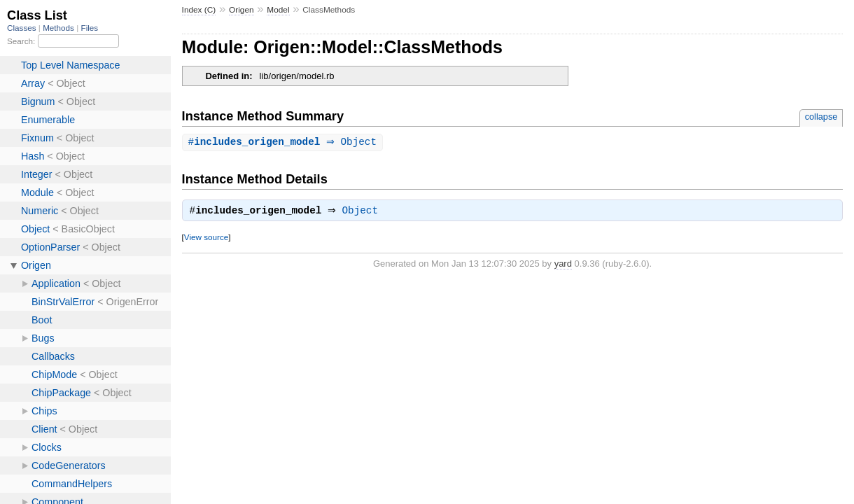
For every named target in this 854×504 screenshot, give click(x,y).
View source (206, 239)
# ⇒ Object (285, 142)
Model (278, 10)
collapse (821, 117)
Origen (241, 10)
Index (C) (199, 10)
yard (563, 266)
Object (364, 213)
